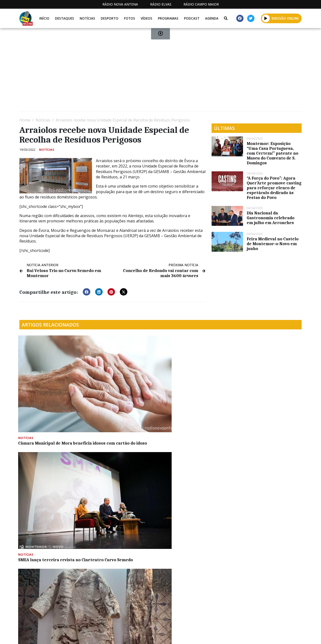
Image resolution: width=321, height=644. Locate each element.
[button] (87, 291)
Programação (178, 635)
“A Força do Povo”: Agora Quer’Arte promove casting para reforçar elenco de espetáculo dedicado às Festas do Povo (274, 188)
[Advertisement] (160, 72)
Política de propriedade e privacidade (267, 635)
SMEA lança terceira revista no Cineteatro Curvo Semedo (123, 390)
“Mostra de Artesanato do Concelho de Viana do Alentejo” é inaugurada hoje (197, 393)
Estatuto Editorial (138, 635)
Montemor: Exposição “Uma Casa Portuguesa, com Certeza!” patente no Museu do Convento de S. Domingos (272, 153)
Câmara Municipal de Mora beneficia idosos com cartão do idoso (50, 393)
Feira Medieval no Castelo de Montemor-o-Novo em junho (273, 244)
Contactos (211, 635)
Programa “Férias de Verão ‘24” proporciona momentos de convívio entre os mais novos (267, 393)
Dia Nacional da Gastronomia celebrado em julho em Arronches (271, 218)
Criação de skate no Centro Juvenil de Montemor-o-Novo (48, 461)
